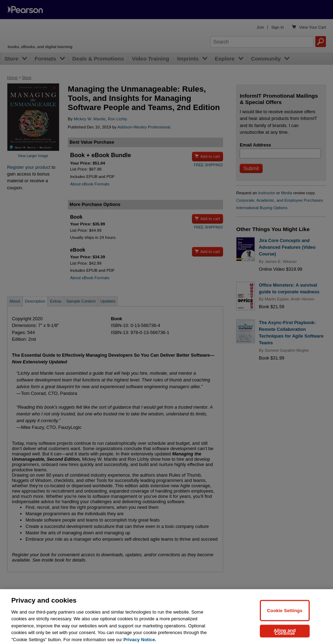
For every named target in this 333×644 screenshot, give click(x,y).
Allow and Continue (285, 636)
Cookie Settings (285, 615)
